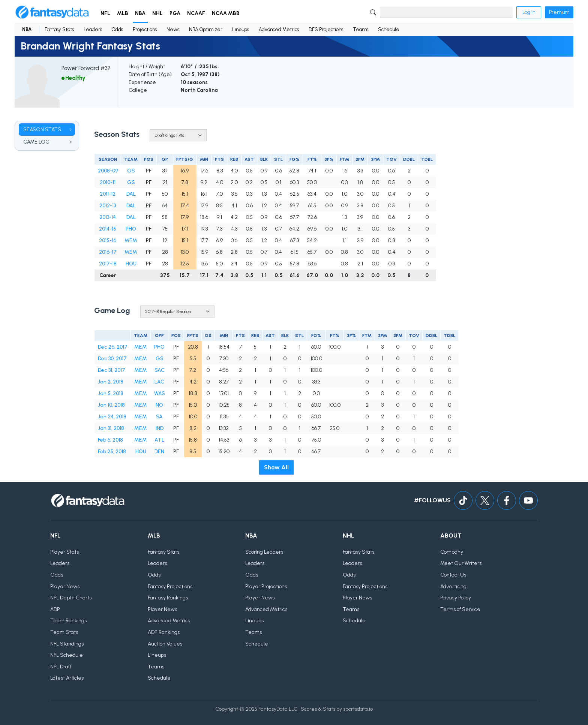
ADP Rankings (164, 632)
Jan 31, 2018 (111, 428)
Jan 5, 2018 (111, 393)
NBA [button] (140, 13)
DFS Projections (326, 29)
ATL (159, 440)
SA (159, 417)
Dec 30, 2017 (112, 359)
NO (159, 405)
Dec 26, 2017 (113, 347)
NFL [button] (105, 13)
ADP (55, 609)
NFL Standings (67, 644)
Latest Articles (67, 678)
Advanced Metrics (279, 29)
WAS (160, 393)
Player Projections (266, 586)
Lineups (241, 29)
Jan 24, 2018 (112, 417)
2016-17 (108, 252)
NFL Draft (61, 667)
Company (452, 552)
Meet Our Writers (461, 563)
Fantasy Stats (59, 29)
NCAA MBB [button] (226, 13)
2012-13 (108, 206)
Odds (117, 29)
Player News (65, 586)
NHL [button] (157, 13)
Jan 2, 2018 (111, 382)
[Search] (446, 12)
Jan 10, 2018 (111, 405)
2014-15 (108, 229)
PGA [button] (175, 13)
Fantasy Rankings (168, 598)
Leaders (93, 29)
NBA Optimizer (206, 29)
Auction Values (165, 644)
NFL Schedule (67, 655)
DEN (159, 452)
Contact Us (453, 575)
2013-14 (108, 217)
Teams (361, 29)
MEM (131, 240)
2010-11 (108, 182)
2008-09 (108, 171)
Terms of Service (460, 609)
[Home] (52, 12)
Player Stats (64, 552)
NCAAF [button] (196, 13)
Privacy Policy (456, 598)
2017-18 (108, 264)
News (173, 29)
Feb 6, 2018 (110, 440)
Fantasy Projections (170, 586)
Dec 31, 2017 (112, 370)
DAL (131, 194)
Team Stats (64, 632)
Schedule (389, 29)
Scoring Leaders (264, 552)
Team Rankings (68, 621)
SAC (160, 370)
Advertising (453, 586)
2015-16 (108, 240)
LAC (159, 382)
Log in (529, 12)
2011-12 (108, 194)
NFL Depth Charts (71, 598)
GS (131, 171)
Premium (559, 12)
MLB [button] (123, 13)
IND (160, 428)
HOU (131, 264)
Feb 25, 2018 (112, 452)
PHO (131, 229)
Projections (145, 29)
